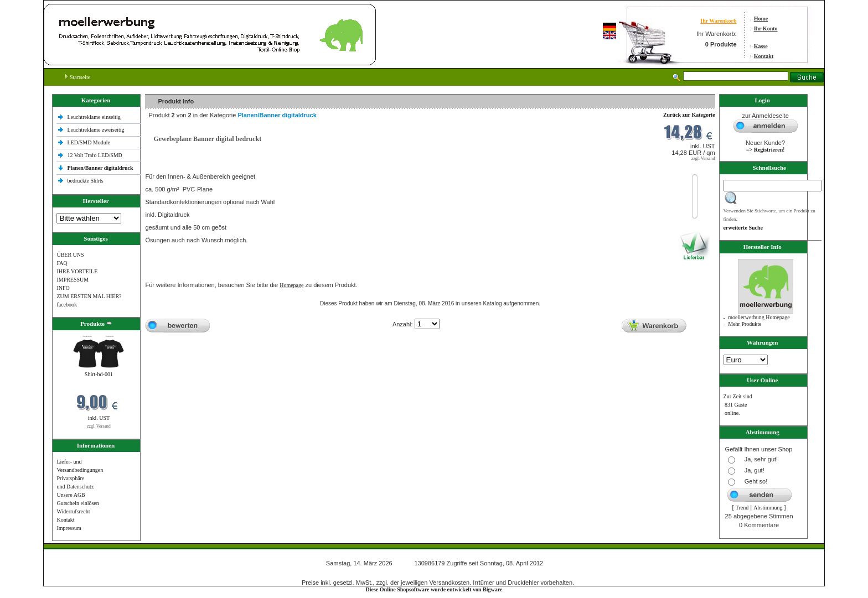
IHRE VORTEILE (77, 271)
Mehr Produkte (745, 324)
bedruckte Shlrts (85, 181)
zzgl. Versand (99, 426)
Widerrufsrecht (73, 511)
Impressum (69, 528)
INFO (63, 288)
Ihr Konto (766, 28)
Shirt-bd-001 (99, 374)
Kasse (761, 46)
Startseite (78, 77)
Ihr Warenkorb (718, 21)
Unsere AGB (71, 495)
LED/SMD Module (89, 142)
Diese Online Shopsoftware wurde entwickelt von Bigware (434, 589)
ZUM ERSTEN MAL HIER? (89, 296)
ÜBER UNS (70, 255)
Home (761, 19)
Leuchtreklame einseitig (94, 117)
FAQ (62, 263)
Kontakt (764, 56)
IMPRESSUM (73, 280)
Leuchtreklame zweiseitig (96, 130)
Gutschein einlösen (77, 503)
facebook (67, 305)
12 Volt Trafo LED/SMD (94, 155)
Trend (742, 508)
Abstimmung (768, 508)
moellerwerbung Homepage (759, 317)
